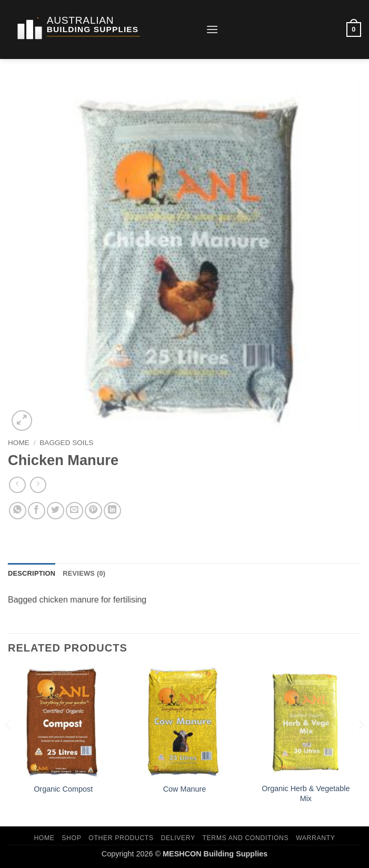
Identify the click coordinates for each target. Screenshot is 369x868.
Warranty (315, 838)
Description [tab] (32, 573)
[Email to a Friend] (74, 511)
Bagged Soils (66, 443)
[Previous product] (38, 485)
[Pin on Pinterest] (93, 511)
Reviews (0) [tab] (84, 573)
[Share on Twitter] (56, 511)
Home (19, 443)
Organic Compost (63, 789)
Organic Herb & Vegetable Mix (306, 793)
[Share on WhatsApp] (18, 511)
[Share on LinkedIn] (112, 511)
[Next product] (17, 485)
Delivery (178, 838)
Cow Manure (185, 789)
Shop (71, 838)
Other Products (121, 838)
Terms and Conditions (246, 838)
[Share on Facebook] (37, 511)
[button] (212, 29)
